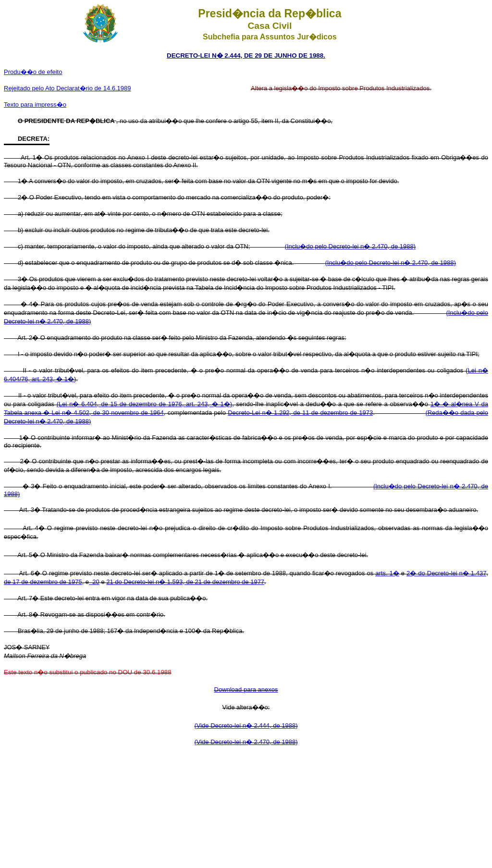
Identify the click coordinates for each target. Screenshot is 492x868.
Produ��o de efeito (33, 72)
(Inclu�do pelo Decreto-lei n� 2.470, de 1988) (350, 246)
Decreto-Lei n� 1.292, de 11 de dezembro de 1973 (300, 413)
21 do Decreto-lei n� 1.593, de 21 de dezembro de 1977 (185, 582)
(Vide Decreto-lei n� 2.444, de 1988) (246, 725)
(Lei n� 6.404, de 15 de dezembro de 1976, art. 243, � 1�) (144, 404)
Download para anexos (246, 689)
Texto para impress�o (35, 105)
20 (94, 582)
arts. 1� (387, 573)
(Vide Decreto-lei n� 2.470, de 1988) (246, 742)
